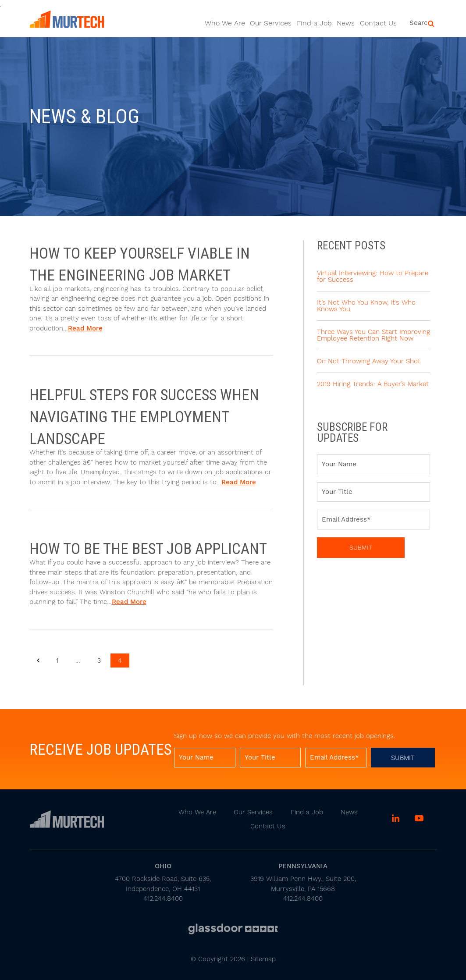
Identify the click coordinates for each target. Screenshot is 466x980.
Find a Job (314, 23)
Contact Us (378, 23)
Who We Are (225, 23)
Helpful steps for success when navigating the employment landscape (144, 417)
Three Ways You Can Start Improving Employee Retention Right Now (374, 335)
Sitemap (263, 959)
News (346, 23)
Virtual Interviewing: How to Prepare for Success (373, 276)
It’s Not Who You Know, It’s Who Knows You (366, 306)
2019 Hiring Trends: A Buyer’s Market (373, 384)
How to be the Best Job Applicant (148, 549)
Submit (361, 547)
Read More (85, 328)
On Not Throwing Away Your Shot (369, 361)
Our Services (271, 23)
